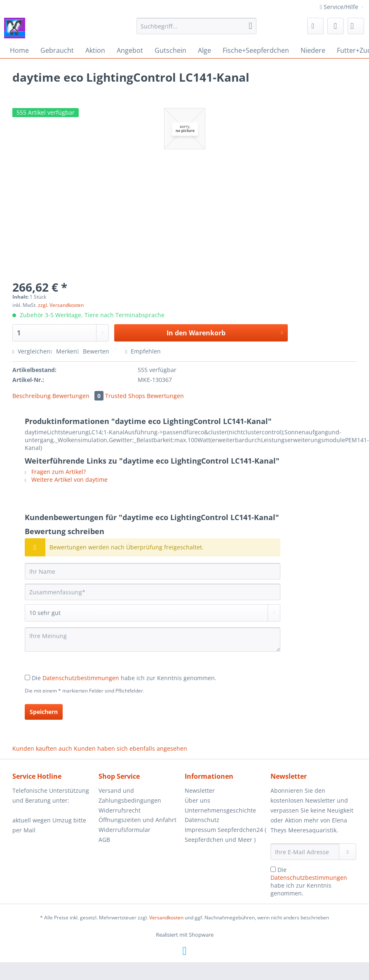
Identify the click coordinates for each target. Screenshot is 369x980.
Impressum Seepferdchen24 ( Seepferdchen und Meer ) (226, 835)
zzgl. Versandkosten (61, 305)
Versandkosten (166, 918)
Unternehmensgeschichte (220, 810)
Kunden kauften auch (42, 748)
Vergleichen (31, 351)
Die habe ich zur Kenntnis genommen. (124, 678)
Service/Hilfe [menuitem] (340, 7)
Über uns (197, 800)
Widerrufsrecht (120, 810)
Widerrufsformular (125, 830)
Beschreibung (32, 396)
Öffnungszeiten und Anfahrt (137, 820)
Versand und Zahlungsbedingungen (130, 795)
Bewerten (94, 351)
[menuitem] (196, 30)
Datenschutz (202, 820)
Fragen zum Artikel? (55, 472)
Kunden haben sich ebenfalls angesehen (130, 748)
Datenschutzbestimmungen (81, 678)
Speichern (44, 712)
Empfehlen (143, 351)
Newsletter (200, 790)
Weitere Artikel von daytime (66, 479)
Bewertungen (79, 396)
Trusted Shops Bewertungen (145, 396)
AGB (104, 840)
